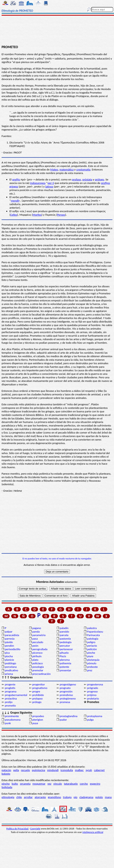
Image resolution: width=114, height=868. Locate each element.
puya (35, 723)
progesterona (95, 684)
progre (36, 691)
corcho (84, 784)
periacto (92, 646)
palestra (92, 628)
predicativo (11, 670)
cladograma (86, 797)
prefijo (16, 179)
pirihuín (37, 656)
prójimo (92, 695)
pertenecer (66, 649)
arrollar (28, 797)
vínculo (58, 784)
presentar (65, 670)
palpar (9, 632)
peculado (38, 642)
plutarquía (93, 660)
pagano (37, 628)
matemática (67, 169)
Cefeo (14, 215)
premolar (38, 670)
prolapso (37, 699)
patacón (6, 770)
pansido (64, 632)
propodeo (38, 716)
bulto (15, 784)
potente (64, 667)
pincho (6, 784)
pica (7, 653)
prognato (65, 688)
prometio (10, 706)
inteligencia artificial (93, 832)
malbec (79, 770)
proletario (93, 699)
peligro (91, 642)
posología (38, 667)
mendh (15, 201)
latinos (49, 187)
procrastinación (41, 674)
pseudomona (13, 720)
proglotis (10, 688)
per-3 (51, 183)
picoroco (37, 653)
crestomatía (83, 169)
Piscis (63, 656)
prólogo (99, 179)
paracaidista (12, 635)
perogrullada (40, 649)
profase (77, 179)
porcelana (11, 667)
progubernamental (16, 695)
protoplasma (95, 716)
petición (92, 649)
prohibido (38, 695)
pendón (9, 646)
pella (16, 770)
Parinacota (93, 635)
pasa (35, 639)
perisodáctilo (12, 649)
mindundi (53, 770)
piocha (9, 656)
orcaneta (25, 784)
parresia (10, 639)
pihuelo (64, 653)
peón (35, 646)
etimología (8, 797)
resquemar (39, 784)
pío (75, 797)
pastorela (65, 639)
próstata (87, 179)
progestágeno (68, 684)
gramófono (54, 797)
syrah (89, 770)
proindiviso (66, 695)
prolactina (11, 699)
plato (35, 660)
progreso (92, 691)
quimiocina (39, 770)
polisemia (65, 663)
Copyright (35, 829)
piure (90, 656)
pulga (90, 720)
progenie (10, 684)
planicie (9, 660)
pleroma (65, 660)
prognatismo (40, 688)
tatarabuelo (71, 784)
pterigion (38, 720)
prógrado (93, 688)
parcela (64, 635)
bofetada (7, 787)
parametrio (39, 635)
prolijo (9, 702)
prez (90, 670)
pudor (63, 720)
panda (36, 632)
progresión (66, 691)
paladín (64, 628)
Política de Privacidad (18, 829)
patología (93, 639)
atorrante (40, 797)
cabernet (99, 770)
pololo (99, 797)
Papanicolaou (95, 632)
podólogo (10, 663)
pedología (66, 642)
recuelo (26, 770)
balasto (6, 774)
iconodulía (67, 770)
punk (8, 723)
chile (19, 797)
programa (10, 691)
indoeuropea (38, 183)
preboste (92, 667)
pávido (9, 642)
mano (108, 797)
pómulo (92, 663)
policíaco (37, 663)
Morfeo (37, 215)
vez (49, 784)
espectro (95, 784)
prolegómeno (68, 699)
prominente (12, 716)
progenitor (39, 684)
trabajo (67, 797)
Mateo (54, 169)
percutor (65, 646)
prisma (9, 674)
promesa (65, 702)
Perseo (61, 215)
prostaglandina (68, 716)
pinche (91, 653)
